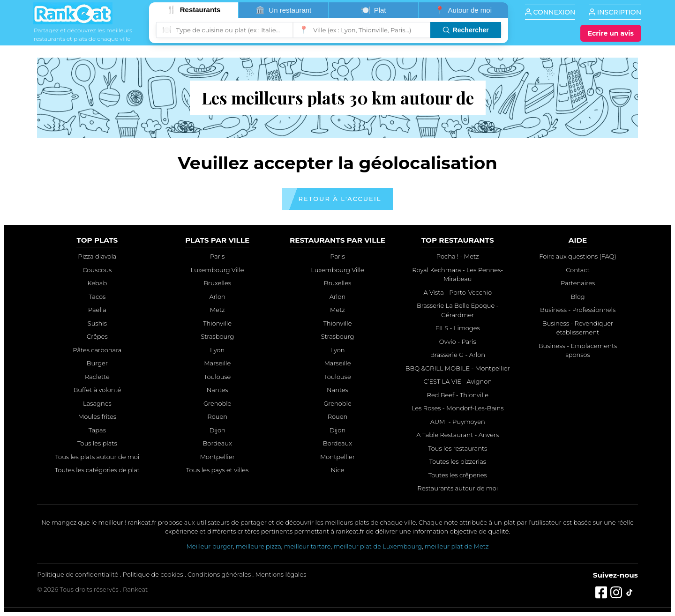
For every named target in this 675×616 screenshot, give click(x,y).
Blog (577, 297)
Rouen (217, 416)
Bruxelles (217, 283)
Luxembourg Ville (217, 270)
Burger (97, 363)
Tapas (97, 430)
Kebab (97, 283)
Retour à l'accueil (340, 199)
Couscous (97, 270)
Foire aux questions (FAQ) (577, 256)
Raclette (97, 377)
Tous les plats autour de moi (97, 457)
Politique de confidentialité (78, 574)
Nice (338, 470)
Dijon (217, 430)
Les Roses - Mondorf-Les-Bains (457, 408)
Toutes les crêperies (458, 475)
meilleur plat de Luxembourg (377, 546)
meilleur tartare (307, 546)
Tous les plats (97, 443)
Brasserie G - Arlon (457, 355)
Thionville (217, 323)
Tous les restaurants (457, 448)
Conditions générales (219, 574)
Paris (217, 256)
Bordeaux (217, 443)
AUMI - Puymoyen (458, 422)
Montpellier (217, 457)
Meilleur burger (209, 546)
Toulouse (217, 377)
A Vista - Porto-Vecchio (457, 292)
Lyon (217, 350)
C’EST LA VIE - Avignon (457, 381)
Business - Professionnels (578, 310)
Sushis (97, 323)
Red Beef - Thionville (458, 395)
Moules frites (97, 416)
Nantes (217, 390)
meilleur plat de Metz (457, 546)
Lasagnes (97, 403)
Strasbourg (217, 336)
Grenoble (217, 403)
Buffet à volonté (97, 390)
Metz (217, 310)
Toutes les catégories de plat (97, 470)
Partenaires (578, 283)
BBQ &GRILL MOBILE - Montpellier (458, 368)
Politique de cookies (153, 574)
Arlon (217, 297)
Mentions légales (281, 574)
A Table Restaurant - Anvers (457, 435)
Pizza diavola (97, 256)
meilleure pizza (259, 546)
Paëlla (97, 310)
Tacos (97, 297)
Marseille (217, 363)
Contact (578, 270)
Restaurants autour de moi (457, 488)
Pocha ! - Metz (458, 256)
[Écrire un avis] (611, 33)
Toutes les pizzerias (458, 461)
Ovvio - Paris (458, 341)
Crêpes (97, 336)
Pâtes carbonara (97, 350)
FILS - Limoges (458, 328)
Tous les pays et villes (217, 470)
